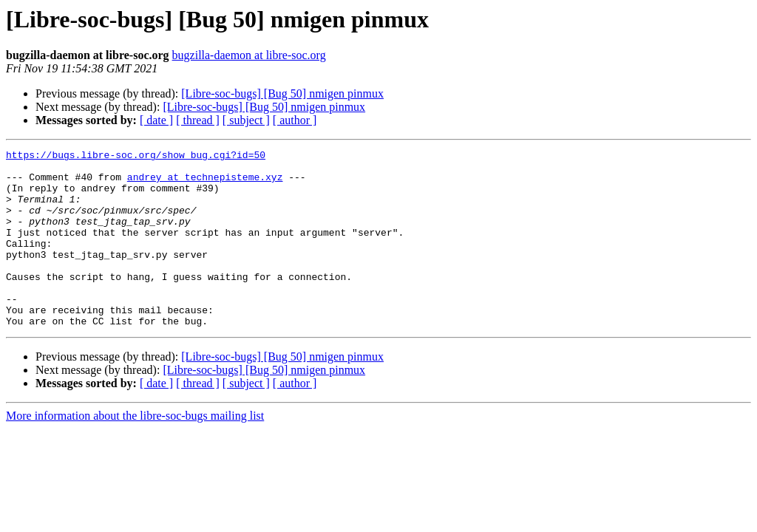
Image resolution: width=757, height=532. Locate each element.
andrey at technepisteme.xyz (205, 183)
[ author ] (295, 120)
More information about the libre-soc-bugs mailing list (135, 451)
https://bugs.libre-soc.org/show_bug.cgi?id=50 (136, 157)
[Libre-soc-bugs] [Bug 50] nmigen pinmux (282, 93)
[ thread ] (198, 120)
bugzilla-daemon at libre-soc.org (249, 55)
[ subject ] (246, 120)
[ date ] (156, 120)
